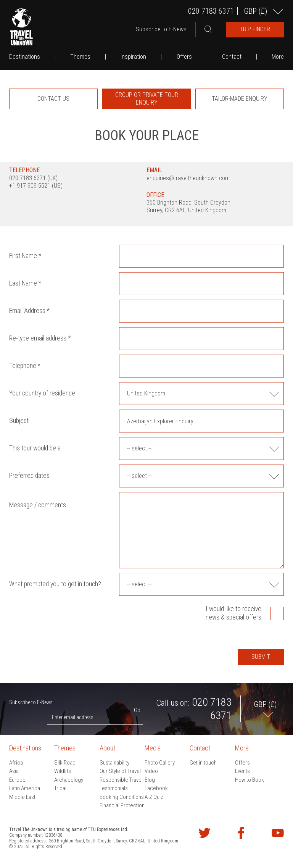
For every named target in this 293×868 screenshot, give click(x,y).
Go (137, 710)
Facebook (156, 788)
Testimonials (114, 788)
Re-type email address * (40, 338)
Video (151, 771)
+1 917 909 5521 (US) (36, 186)
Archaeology (69, 780)
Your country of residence (42, 393)
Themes (80, 57)
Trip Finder (255, 29)
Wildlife (63, 771)
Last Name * (25, 283)
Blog (150, 780)
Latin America (25, 788)
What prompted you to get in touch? (55, 584)
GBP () (256, 11)
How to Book (250, 780)
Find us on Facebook (241, 833)
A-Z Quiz (154, 797)
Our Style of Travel (120, 771)
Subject (19, 421)
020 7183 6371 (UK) (33, 178)
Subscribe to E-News (161, 29)
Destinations (25, 57)
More (278, 57)
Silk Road (65, 763)
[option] (53, 99)
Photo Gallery (160, 763)
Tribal (60, 788)
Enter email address (73, 717)
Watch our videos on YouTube (278, 833)
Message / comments (38, 505)
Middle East (22, 797)
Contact (232, 57)
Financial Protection (122, 805)
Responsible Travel (121, 780)
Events (242, 771)
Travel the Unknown (21, 27)
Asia (14, 771)
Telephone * (25, 366)
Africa (16, 763)
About (107, 748)
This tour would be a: (35, 448)
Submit (261, 657)
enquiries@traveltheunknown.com (188, 178)
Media (153, 748)
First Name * (25, 256)
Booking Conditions (122, 797)
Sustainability (114, 763)
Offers (184, 57)
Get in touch (203, 763)
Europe (17, 780)
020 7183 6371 (211, 11)
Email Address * (29, 311)
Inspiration (133, 57)
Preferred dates (29, 476)
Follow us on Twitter (204, 833)
